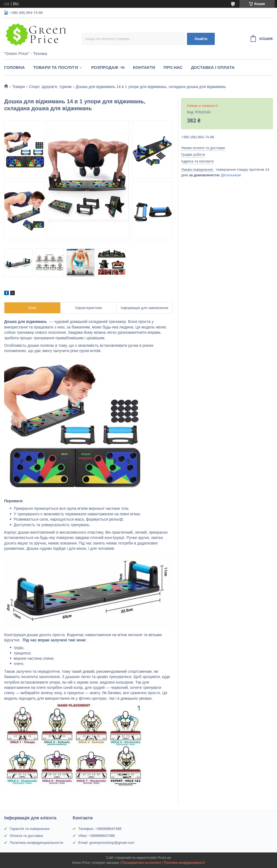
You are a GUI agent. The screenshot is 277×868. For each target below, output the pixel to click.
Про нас (173, 67)
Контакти (144, 67)
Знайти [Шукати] (201, 39)
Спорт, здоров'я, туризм (50, 87)
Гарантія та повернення (30, 829)
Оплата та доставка (26, 836)
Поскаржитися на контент (141, 863)
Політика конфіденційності (184, 863)
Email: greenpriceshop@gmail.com (106, 843)
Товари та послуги (56, 67)
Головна (14, 67)
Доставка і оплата (213, 67)
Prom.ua (164, 858)
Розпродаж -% (108, 67)
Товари (18, 87)
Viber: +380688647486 (97, 836)
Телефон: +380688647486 (100, 829)
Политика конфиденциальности (36, 843)
